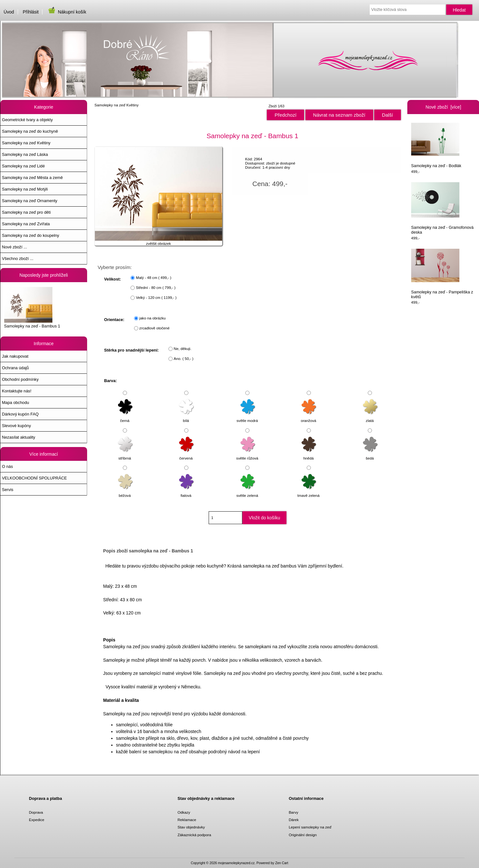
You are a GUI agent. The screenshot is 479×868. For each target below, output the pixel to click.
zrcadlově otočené (154, 328)
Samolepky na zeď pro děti (26, 212)
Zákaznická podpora (194, 835)
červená (187, 455)
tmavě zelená (308, 492)
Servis (8, 490)
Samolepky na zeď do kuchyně (30, 131)
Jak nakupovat (15, 356)
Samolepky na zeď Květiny (117, 105)
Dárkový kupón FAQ (20, 414)
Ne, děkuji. (182, 349)
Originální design (303, 835)
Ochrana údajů (15, 368)
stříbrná (126, 455)
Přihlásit (31, 12)
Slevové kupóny (16, 426)
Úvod (9, 12)
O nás (7, 466)
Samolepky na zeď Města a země (32, 178)
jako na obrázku (152, 318)
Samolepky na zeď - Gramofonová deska (442, 208)
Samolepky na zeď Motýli (25, 189)
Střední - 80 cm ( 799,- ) (156, 287)
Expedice (37, 820)
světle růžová (247, 455)
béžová (126, 492)
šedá (371, 455)
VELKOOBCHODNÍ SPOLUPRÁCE (34, 478)
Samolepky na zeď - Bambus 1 (32, 308)
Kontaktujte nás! (17, 391)
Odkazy (184, 812)
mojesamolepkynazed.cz (236, 863)
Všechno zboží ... (18, 259)
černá (126, 418)
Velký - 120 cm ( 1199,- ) (156, 297)
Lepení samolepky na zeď (310, 827)
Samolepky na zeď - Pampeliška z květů (442, 274)
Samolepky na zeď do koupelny (31, 235)
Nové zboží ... (14, 247)
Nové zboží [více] (443, 107)
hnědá (309, 455)
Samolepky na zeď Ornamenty (30, 201)
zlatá (371, 418)
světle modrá (247, 418)
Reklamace (187, 820)
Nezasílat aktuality (18, 437)
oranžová (309, 418)
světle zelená (247, 492)
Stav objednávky (191, 827)
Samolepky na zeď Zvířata (26, 224)
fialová (187, 492)
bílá (187, 418)
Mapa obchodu (15, 403)
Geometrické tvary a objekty (27, 120)
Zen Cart (282, 863)
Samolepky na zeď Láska (25, 154)
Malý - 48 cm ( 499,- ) (154, 277)
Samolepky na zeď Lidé (23, 166)
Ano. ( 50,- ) (183, 358)
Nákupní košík (67, 12)
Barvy (294, 812)
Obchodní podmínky (20, 379)
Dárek (294, 820)
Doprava (36, 812)
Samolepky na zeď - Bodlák (436, 146)
